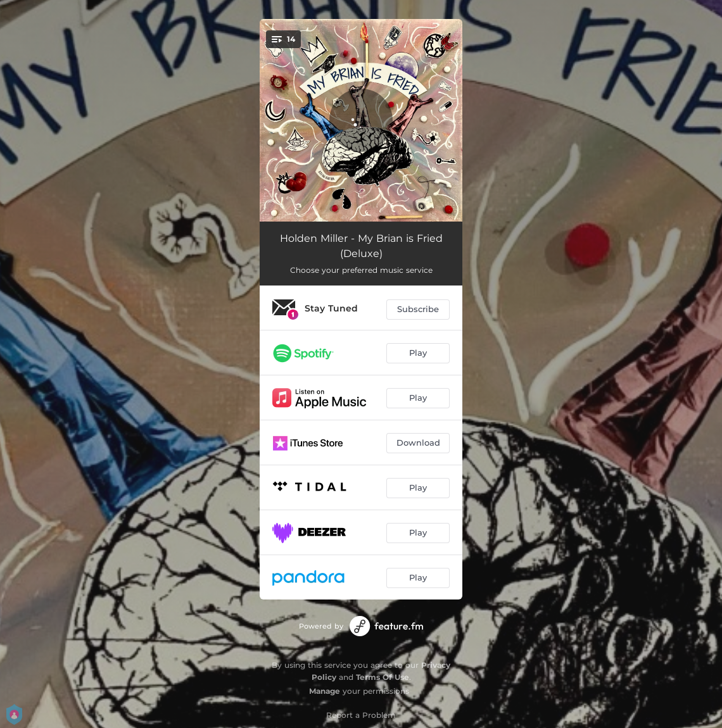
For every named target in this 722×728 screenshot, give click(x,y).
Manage (325, 691)
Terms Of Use (383, 677)
